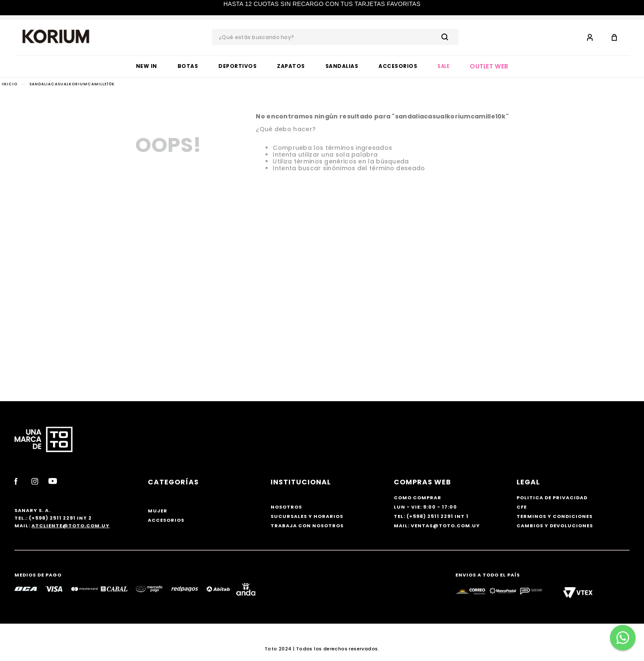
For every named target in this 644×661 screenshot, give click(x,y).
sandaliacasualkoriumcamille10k (72, 84)
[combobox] (335, 37)
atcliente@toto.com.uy (71, 526)
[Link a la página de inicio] (10, 84)
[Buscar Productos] (446, 37)
